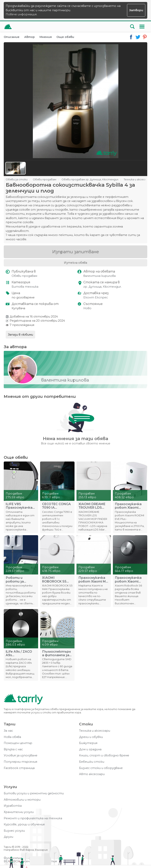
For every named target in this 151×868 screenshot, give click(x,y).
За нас (8, 731)
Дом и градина (90, 749)
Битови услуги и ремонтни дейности (34, 793)
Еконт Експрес (96, 298)
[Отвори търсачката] (132, 27)
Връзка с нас (13, 749)
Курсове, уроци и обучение (24, 824)
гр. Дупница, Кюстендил (102, 287)
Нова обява (12, 737)
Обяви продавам (24, 276)
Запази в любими (20, 335)
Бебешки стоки (92, 762)
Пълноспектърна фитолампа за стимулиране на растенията (56, 653)
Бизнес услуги (14, 831)
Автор (29, 37)
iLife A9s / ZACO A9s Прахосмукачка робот (19, 653)
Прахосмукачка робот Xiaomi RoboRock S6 (128, 580)
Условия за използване (21, 756)
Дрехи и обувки (91, 737)
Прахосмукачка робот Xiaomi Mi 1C (93, 580)
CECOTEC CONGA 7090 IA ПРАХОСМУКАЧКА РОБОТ (56, 506)
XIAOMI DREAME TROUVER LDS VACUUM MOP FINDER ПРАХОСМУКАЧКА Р (93, 506)
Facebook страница (19, 768)
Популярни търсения (20, 762)
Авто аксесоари (92, 774)
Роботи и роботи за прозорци (15, 580)
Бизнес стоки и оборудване (101, 768)
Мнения (46, 37)
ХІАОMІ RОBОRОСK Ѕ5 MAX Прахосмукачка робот (55, 580)
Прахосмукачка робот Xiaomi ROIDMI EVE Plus (128, 506)
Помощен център (18, 743)
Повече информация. (21, 14)
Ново (87, 308)
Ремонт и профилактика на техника (33, 818)
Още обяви (65, 37)
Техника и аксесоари (95, 731)
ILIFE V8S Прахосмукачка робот (19, 506)
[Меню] (142, 27)
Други (8, 837)
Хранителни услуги (19, 812)
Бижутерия (88, 743)
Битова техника (25, 287)
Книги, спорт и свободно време (104, 756)
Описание (12, 37)
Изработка (13, 806)
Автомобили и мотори (22, 800)
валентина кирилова (99, 276)
